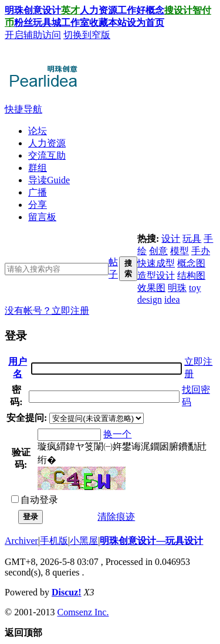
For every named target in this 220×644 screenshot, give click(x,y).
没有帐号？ (28, 311)
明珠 (177, 288)
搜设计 (178, 10)
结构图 (191, 275)
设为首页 (145, 23)
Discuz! (67, 592)
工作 (127, 10)
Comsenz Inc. (83, 612)
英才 (70, 10)
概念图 (191, 263)
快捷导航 (23, 109)
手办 (201, 251)
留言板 (42, 217)
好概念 (150, 10)
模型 (180, 251)
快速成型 (156, 263)
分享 (38, 205)
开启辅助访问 (33, 35)
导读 (49, 180)
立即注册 (70, 311)
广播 (38, 192)
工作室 (75, 23)
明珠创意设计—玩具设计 (151, 541)
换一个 (117, 434)
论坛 (38, 131)
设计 (52, 10)
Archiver (21, 541)
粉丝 (23, 23)
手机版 (54, 541)
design (150, 299)
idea (172, 299)
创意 (158, 251)
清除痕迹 (116, 517)
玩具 (192, 239)
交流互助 (47, 155)
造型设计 (156, 275)
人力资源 (99, 10)
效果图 (151, 288)
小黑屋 (84, 541)
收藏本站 (108, 23)
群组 (38, 168)
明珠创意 (23, 10)
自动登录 (35, 500)
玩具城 (47, 23)
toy (195, 288)
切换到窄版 (87, 35)
